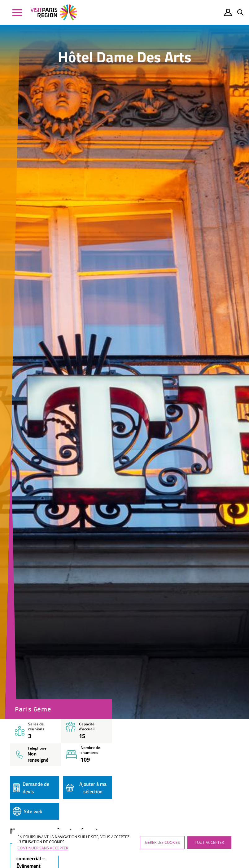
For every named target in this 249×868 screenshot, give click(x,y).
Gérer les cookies (162, 842)
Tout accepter (209, 842)
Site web (28, 811)
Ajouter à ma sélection (86, 788)
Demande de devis (31, 788)
